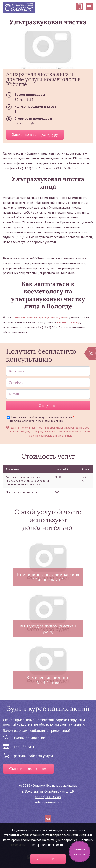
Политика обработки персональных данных (37, 421)
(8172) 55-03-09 (48, 797)
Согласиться (48, 859)
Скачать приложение (28, 769)
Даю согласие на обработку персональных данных (41, 417)
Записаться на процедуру (35, 134)
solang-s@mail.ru (48, 802)
